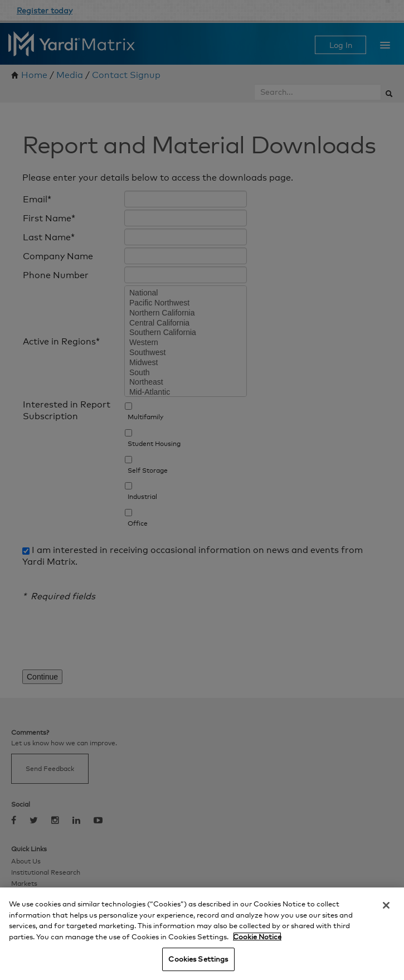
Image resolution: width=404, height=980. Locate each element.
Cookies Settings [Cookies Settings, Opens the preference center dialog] (198, 959)
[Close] (386, 905)
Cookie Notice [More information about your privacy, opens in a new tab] (257, 937)
